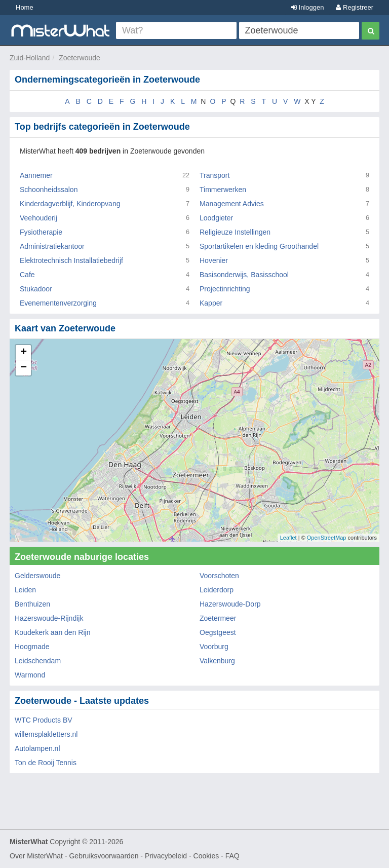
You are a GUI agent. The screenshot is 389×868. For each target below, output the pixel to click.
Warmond (30, 675)
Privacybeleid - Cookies (182, 856)
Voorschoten (219, 576)
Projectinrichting (225, 289)
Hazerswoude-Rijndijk (49, 618)
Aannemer (36, 175)
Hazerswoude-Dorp (230, 604)
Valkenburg (217, 661)
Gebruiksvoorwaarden (104, 856)
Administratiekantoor (52, 246)
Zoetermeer (218, 618)
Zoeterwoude (80, 58)
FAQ (232, 856)
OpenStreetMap (327, 538)
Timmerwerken (223, 190)
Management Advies (232, 204)
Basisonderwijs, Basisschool (244, 275)
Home (25, 7)
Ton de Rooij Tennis (46, 763)
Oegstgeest (218, 632)
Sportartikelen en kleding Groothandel (259, 246)
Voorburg (214, 647)
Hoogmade (32, 647)
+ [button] (24, 353)
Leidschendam (38, 661)
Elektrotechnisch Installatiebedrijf (71, 260)
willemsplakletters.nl (46, 734)
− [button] (24, 368)
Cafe (27, 275)
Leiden (25, 590)
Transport (215, 175)
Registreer (355, 7)
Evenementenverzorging (58, 303)
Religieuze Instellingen (235, 232)
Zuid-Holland (30, 58)
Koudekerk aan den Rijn (52, 632)
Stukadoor (36, 289)
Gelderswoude (37, 576)
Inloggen (308, 7)
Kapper (211, 303)
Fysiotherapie (41, 232)
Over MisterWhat (36, 856)
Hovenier (214, 260)
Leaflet (288, 538)
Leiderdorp (217, 590)
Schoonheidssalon (49, 190)
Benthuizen (32, 604)
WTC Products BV (44, 720)
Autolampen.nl (37, 748)
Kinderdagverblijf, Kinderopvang (70, 204)
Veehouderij (38, 218)
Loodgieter (216, 218)
